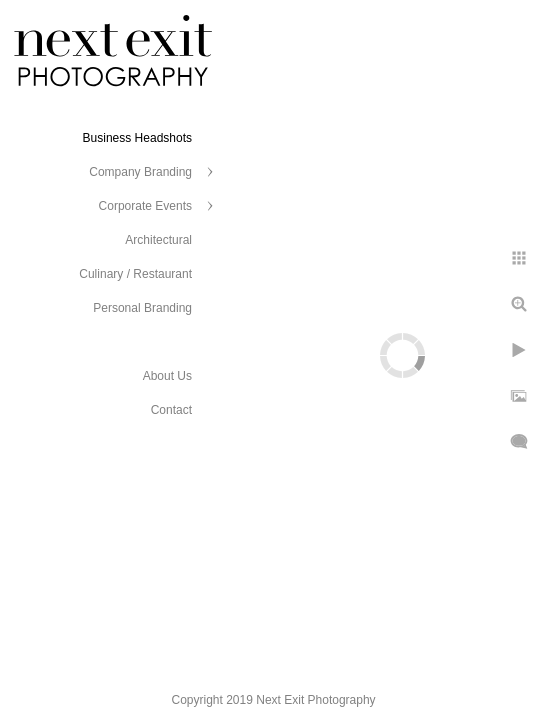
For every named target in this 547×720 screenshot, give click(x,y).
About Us (167, 376)
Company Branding (140, 172)
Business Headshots (137, 138)
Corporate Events (145, 206)
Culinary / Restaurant (135, 274)
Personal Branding (142, 308)
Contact (171, 410)
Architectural (158, 240)
